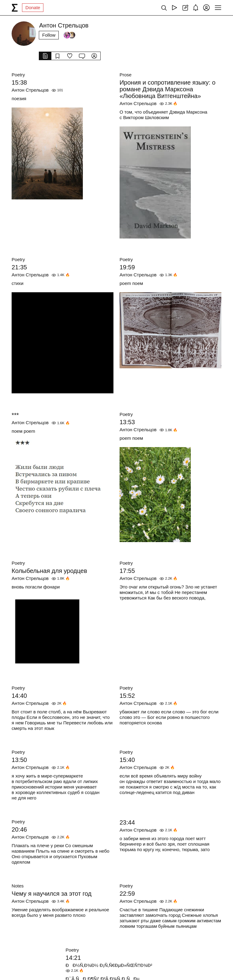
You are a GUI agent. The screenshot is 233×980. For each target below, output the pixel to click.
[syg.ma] (15, 8)
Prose (126, 75)
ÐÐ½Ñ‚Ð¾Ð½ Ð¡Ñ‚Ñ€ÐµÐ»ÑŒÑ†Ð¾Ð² (109, 965)
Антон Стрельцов (30, 90)
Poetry (18, 75)
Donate (33, 7)
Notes (18, 886)
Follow (49, 35)
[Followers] (69, 35)
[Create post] (185, 8)
